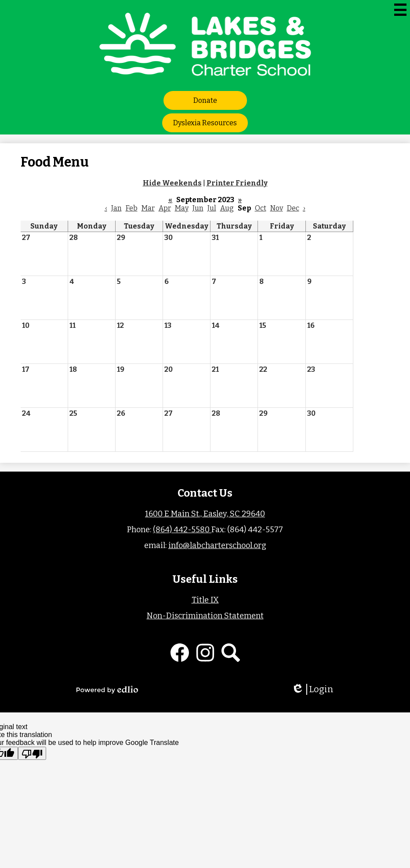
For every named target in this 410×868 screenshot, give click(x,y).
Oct (261, 208)
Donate (205, 100)
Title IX (205, 600)
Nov (277, 208)
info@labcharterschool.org (217, 545)
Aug (227, 208)
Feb (132, 208)
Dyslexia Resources (205, 123)
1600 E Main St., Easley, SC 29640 (205, 514)
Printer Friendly (237, 183)
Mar (148, 208)
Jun (198, 208)
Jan (116, 208)
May (182, 208)
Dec (293, 208)
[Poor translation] (32, 753)
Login (312, 689)
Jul (212, 208)
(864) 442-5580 (182, 530)
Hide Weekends (172, 183)
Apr (165, 208)
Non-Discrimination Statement (205, 616)
